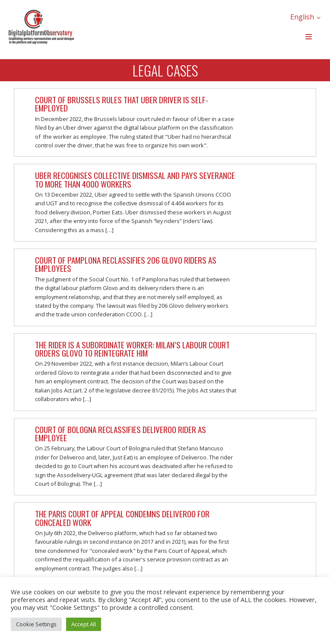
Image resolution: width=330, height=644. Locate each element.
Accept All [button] (84, 624)
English (302, 17)
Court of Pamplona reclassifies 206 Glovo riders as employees (126, 264)
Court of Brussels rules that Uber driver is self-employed (122, 104)
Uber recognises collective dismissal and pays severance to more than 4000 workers (135, 179)
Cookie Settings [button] (36, 624)
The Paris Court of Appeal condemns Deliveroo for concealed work (122, 518)
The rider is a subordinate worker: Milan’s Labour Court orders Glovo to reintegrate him (132, 349)
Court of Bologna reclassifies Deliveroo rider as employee (121, 434)
